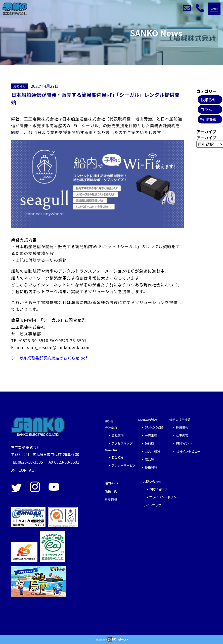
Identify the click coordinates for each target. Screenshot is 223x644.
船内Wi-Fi (111, 483)
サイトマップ (152, 505)
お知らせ (19, 86)
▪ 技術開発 (148, 467)
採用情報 (208, 119)
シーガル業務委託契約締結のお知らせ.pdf (49, 358)
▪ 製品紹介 (114, 457)
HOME (109, 421)
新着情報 (111, 499)
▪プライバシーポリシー (161, 497)
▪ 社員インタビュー (185, 451)
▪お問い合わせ (155, 489)
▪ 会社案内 (114, 435)
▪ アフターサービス (120, 465)
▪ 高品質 (146, 459)
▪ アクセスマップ (119, 443)
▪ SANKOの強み (153, 427)
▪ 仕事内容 (179, 435)
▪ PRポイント (181, 443)
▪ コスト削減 (149, 451)
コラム (206, 109)
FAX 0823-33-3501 (63, 462)
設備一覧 (111, 491)
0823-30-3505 (30, 462)
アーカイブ (206, 138)
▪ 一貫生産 (152, 435)
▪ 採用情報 (179, 427)
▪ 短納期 (146, 443)
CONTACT (24, 470)
